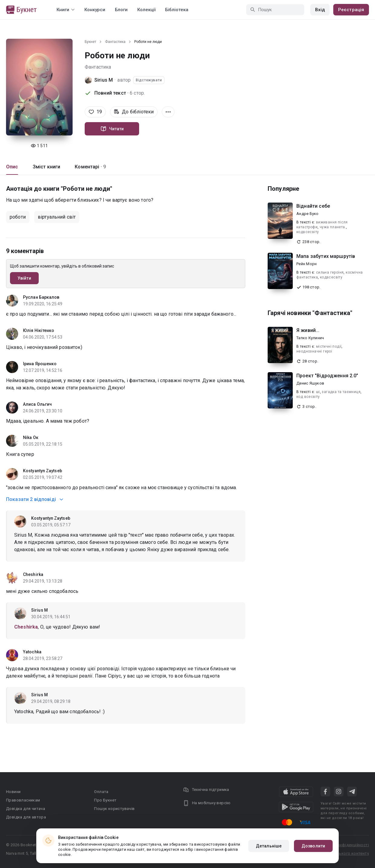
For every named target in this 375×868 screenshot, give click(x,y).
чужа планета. (333, 227)
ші (318, 392)
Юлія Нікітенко (39, 330)
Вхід (320, 10)
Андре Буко (308, 214)
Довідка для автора (26, 817)
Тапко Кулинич (310, 338)
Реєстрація (351, 10)
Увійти (24, 278)
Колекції (146, 10)
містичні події (329, 346)
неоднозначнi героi (314, 351)
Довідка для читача (26, 809)
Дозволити (313, 846)
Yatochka (32, 652)
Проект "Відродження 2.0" (327, 376)
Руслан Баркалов (41, 297)
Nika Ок (31, 437)
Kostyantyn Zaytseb (42, 471)
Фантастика (115, 42)
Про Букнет (105, 800)
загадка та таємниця (341, 392)
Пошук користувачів (114, 809)
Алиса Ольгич (37, 404)
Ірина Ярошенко (40, 364)
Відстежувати (149, 80)
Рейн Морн (307, 264)
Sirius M (104, 80)
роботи (18, 217)
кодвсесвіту (308, 232)
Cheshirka (33, 574)
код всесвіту (308, 397)
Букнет (90, 42)
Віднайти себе (313, 206)
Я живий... (308, 330)
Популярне (283, 189)
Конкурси (95, 10)
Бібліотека (177, 10)
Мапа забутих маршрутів (326, 256)
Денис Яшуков (310, 383)
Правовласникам (23, 800)
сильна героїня (330, 272)
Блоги (121, 10)
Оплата (101, 792)
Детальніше (269, 846)
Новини (13, 792)
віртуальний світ (57, 217)
